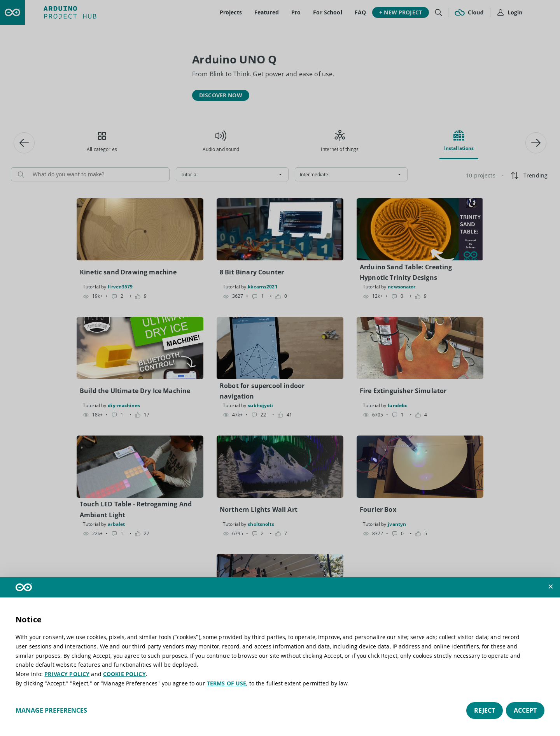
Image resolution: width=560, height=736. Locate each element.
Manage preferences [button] (51, 710)
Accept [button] (525, 710)
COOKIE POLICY (124, 674)
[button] (551, 587)
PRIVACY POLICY (67, 674)
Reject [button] (485, 710)
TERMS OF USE (227, 683)
